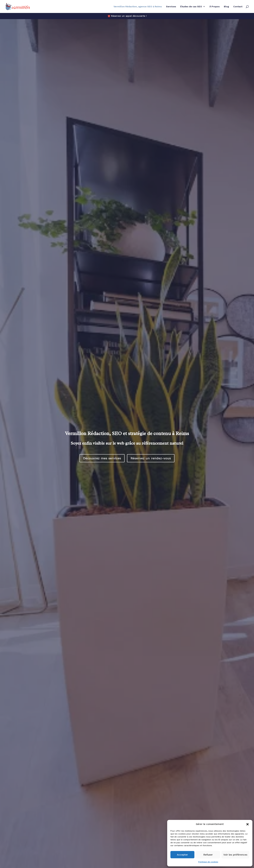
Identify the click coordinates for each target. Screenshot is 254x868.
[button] (248, 824)
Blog (226, 7)
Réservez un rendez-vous (151, 458)
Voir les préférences (235, 855)
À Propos (215, 7)
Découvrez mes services (102, 458)
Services (171, 7)
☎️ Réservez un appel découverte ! (127, 16)
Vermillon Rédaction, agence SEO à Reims (138, 7)
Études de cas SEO (191, 7)
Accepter (182, 855)
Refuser (208, 855)
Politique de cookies (208, 862)
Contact (238, 7)
